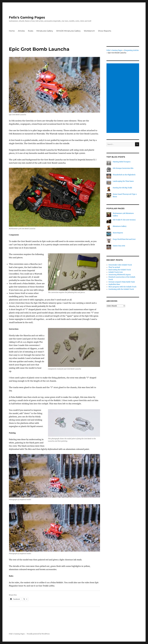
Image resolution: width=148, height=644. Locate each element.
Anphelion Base (114, 284)
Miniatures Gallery (45, 31)
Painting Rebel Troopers (122, 162)
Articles (21, 31)
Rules (31, 31)
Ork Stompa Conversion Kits (123, 168)
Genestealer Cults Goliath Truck (120, 265)
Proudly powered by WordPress (38, 634)
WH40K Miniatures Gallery (68, 31)
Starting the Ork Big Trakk (122, 188)
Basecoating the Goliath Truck (120, 270)
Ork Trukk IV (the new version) (124, 220)
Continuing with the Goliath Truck (121, 289)
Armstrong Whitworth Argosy (120, 275)
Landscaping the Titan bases (123, 181)
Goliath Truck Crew (116, 272)
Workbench (89, 31)
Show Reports (105, 31)
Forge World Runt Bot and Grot (124, 239)
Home (12, 31)
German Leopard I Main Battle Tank (122, 282)
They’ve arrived (114, 267)
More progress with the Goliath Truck (122, 287)
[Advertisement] (123, 98)
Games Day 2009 (119, 246)
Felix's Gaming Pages (27, 17)
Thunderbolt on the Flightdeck (124, 175)
